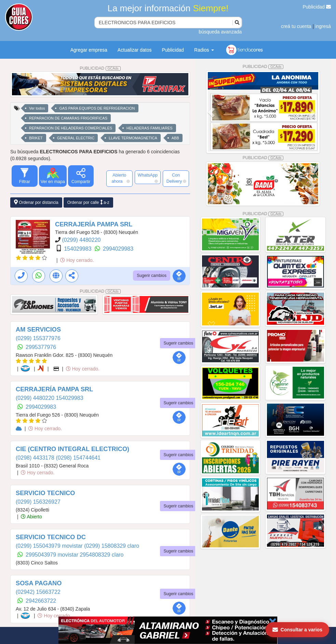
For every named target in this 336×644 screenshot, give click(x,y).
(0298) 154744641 (78, 458)
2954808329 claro (102, 555)
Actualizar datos (135, 50)
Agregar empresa (89, 50)
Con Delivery (176, 178)
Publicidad (317, 7)
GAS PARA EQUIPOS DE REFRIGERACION (97, 108)
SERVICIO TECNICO (45, 493)
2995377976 (41, 347)
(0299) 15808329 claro (112, 546)
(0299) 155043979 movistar (50, 546)
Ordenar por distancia (36, 202)
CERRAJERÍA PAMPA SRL (94, 224)
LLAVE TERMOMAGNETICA (133, 138)
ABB (175, 138)
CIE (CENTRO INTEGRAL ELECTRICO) (72, 449)
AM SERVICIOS (38, 330)
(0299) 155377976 (38, 338)
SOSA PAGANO (39, 583)
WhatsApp (148, 178)
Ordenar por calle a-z (88, 202)
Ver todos (37, 108)
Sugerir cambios (152, 276)
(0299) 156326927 (38, 502)
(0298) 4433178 (36, 458)
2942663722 (41, 601)
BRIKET (36, 138)
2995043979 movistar (53, 555)
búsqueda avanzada (220, 32)
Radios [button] (204, 50)
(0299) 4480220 (81, 240)
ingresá (323, 26)
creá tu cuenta (296, 26)
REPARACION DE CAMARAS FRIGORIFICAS (68, 118)
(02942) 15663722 (38, 592)
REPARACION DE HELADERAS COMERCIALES (71, 128)
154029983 (78, 249)
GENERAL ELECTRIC (76, 138)
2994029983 (118, 249)
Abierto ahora (120, 178)
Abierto (31, 517)
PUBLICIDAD (100, 68)
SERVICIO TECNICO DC (51, 537)
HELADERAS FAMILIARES (150, 128)
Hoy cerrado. (77, 260)
